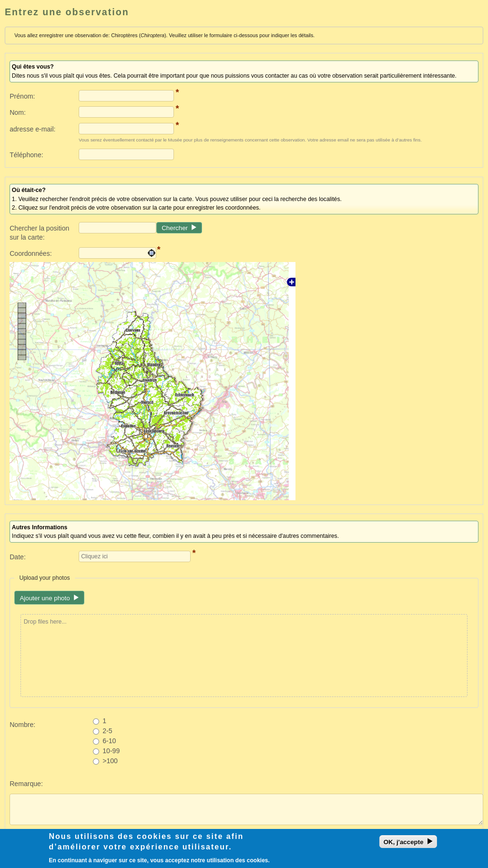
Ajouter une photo (45, 598)
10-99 (111, 751)
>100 (110, 761)
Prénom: (22, 96)
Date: (18, 557)
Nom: (18, 112)
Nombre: (22, 725)
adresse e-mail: (32, 129)
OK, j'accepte (404, 844)
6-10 (109, 741)
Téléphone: (26, 155)
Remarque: (26, 784)
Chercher (175, 228)
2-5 (107, 731)
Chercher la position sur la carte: (39, 232)
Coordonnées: (30, 253)
